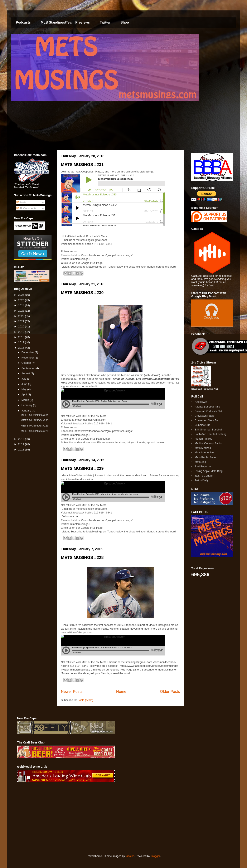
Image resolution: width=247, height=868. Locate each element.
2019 (22, 332)
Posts (21, 202)
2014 (22, 444)
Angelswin (201, 402)
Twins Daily (202, 480)
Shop (125, 22)
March (26, 400)
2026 (22, 295)
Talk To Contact (204, 476)
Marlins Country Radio (208, 443)
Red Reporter (203, 466)
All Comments (26, 208)
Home (121, 692)
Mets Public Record (206, 457)
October (27, 363)
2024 (22, 305)
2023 (22, 311)
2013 (22, 450)
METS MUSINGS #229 (82, 468)
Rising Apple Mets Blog (209, 471)
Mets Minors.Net (205, 452)
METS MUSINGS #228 (82, 557)
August (26, 373)
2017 (22, 342)
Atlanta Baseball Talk (207, 407)
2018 (22, 337)
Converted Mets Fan (207, 420)
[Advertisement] (85, 818)
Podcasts (23, 22)
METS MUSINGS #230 (82, 293)
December (28, 352)
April (25, 394)
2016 (22, 348)
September (28, 368)
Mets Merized (203, 448)
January (27, 411)
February (27, 405)
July (24, 379)
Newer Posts (72, 692)
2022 (22, 316)
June (25, 384)
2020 (22, 326)
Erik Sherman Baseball (208, 430)
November (28, 358)
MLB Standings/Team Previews (65, 22)
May (24, 389)
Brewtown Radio (205, 416)
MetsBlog (200, 462)
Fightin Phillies (203, 439)
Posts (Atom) (85, 700)
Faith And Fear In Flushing (210, 434)
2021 (22, 321)
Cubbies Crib (202, 425)
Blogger (155, 856)
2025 (22, 300)
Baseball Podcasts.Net (208, 411)
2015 (22, 439)
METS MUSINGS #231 (82, 165)
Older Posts (170, 692)
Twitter (105, 22)
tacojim (130, 856)
